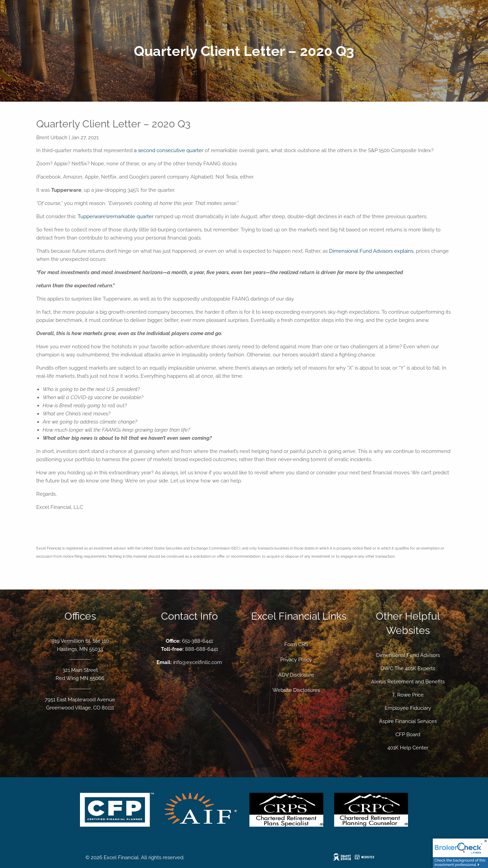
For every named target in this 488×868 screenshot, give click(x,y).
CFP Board (408, 735)
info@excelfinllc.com (198, 662)
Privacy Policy (296, 660)
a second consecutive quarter (169, 150)
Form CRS (296, 644)
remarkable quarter (131, 216)
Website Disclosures (296, 690)
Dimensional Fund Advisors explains (371, 251)
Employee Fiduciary (408, 708)
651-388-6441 (197, 641)
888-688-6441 (201, 649)
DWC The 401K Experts (408, 668)
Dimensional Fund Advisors (408, 655)
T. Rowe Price (408, 695)
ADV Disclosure (296, 675)
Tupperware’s (93, 216)
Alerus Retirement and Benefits (408, 682)
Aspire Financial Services (408, 721)
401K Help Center (408, 748)
